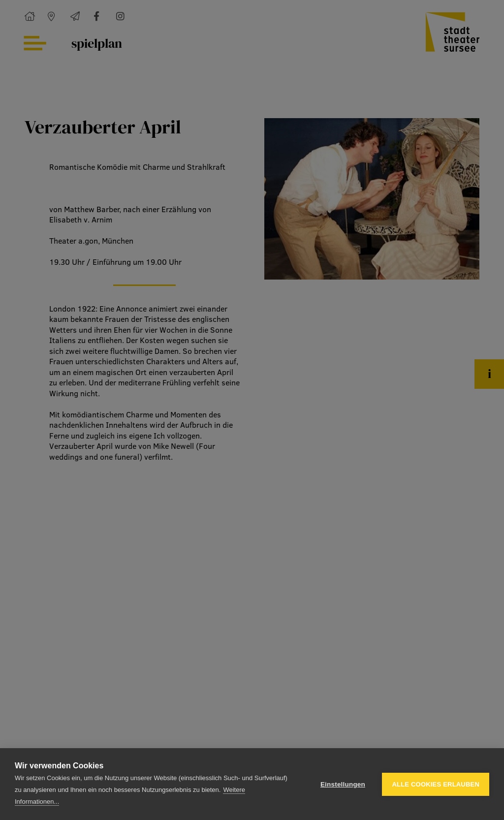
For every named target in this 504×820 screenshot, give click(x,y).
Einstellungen (343, 784)
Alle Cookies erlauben (436, 784)
